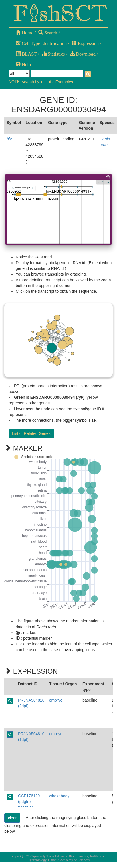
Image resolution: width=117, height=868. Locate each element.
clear (12, 818)
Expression (85, 43)
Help (23, 65)
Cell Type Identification (41, 43)
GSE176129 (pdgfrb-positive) (29, 802)
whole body (59, 796)
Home (24, 33)
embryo (56, 700)
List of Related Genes (31, 433)
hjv (9, 139)
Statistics (53, 54)
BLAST (26, 54)
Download (83, 54)
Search (48, 33)
